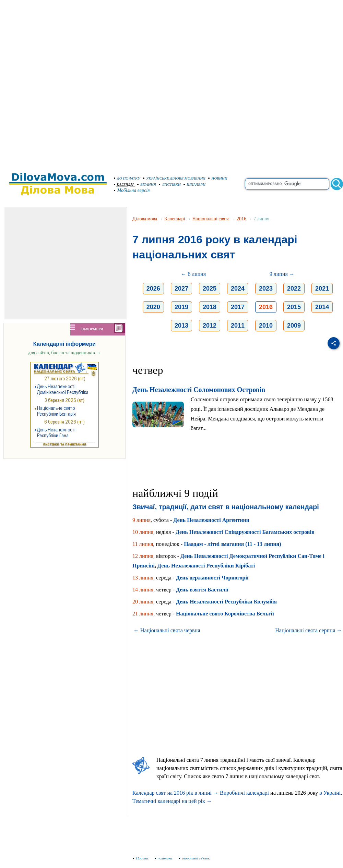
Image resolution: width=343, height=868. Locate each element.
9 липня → (282, 274)
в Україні (330, 793)
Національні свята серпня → (309, 630)
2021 (322, 289)
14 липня (143, 590)
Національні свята (211, 219)
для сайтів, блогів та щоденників (64, 353)
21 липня (143, 614)
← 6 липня (193, 274)
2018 (210, 307)
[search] (287, 184)
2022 (294, 289)
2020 (153, 307)
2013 (181, 326)
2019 (181, 307)
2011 (238, 326)
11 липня (143, 544)
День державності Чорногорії (212, 578)
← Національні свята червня (167, 630)
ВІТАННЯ (147, 184)
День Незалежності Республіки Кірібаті (206, 566)
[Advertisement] (83, 83)
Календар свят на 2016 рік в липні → (175, 793)
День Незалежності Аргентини (211, 520)
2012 (210, 326)
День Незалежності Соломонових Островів (199, 390)
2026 (153, 289)
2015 (294, 307)
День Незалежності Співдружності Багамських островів (245, 532)
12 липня (143, 556)
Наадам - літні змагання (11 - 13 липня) (232, 544)
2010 (266, 326)
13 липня (143, 578)
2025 (210, 289)
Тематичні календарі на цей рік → (172, 801)
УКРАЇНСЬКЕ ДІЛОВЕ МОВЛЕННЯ (174, 178)
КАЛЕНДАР (124, 185)
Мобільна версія (132, 190)
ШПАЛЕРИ (194, 184)
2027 (181, 289)
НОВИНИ (218, 178)
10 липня (143, 532)
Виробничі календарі (244, 793)
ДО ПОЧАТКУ (127, 178)
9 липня (141, 520)
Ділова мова (145, 219)
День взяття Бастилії (202, 590)
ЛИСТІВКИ (170, 184)
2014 (322, 307)
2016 (241, 219)
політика (164, 858)
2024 (238, 289)
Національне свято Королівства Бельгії (225, 614)
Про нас (141, 858)
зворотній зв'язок (194, 858)
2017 (238, 307)
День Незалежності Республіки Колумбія (226, 602)
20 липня (143, 602)
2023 (266, 289)
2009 (294, 326)
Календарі (175, 219)
